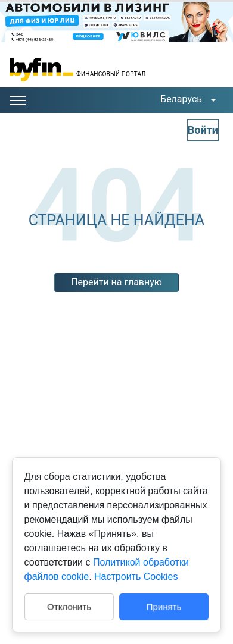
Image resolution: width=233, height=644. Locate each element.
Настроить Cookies (136, 577)
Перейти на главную (117, 282)
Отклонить (69, 606)
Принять (164, 606)
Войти (203, 130)
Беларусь (181, 99)
